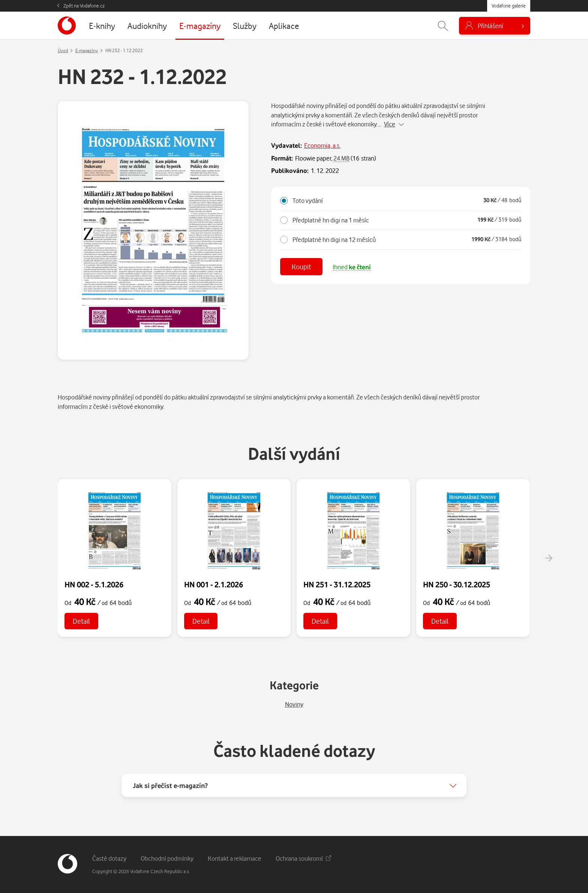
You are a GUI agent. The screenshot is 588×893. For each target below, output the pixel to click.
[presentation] (549, 558)
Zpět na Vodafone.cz (84, 6)
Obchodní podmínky (167, 858)
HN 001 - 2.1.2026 (214, 584)
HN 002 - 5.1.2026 (94, 584)
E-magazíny (87, 50)
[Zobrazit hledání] (443, 26)
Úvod (63, 50)
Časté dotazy (109, 858)
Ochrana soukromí (303, 858)
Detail (81, 621)
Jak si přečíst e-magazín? (170, 785)
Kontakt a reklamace (235, 858)
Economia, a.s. (322, 145)
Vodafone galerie (509, 6)
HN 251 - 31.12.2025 (337, 584)
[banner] (67, 26)
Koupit (301, 266)
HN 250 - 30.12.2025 (457, 584)
